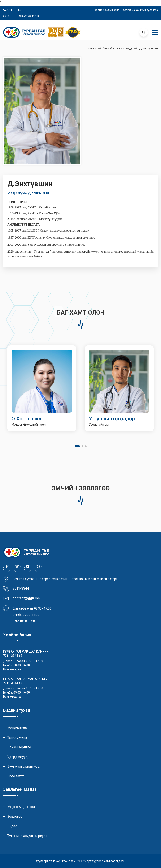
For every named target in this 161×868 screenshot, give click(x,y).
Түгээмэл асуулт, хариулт (27, 836)
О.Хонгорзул (26, 419)
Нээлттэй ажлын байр (106, 10)
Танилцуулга (17, 738)
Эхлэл (92, 48)
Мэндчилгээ (17, 728)
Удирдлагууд (18, 757)
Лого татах (16, 776)
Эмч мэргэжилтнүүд (118, 48)
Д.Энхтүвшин (149, 48)
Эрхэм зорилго (19, 747)
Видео (12, 826)
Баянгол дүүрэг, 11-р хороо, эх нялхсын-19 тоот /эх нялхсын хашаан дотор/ (65, 579)
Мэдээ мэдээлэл (21, 807)
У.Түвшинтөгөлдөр (112, 419)
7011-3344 (10, 656)
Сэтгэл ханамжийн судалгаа (141, 10)
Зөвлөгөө (15, 816)
